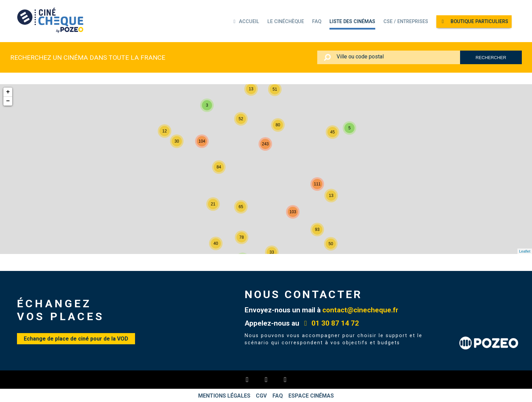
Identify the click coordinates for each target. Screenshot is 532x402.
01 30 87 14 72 (330, 323)
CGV (261, 395)
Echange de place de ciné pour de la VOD (76, 339)
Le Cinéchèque (286, 22)
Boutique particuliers (474, 22)
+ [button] (8, 92)
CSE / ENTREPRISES (406, 22)
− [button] (8, 101)
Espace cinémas (313, 395)
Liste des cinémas (352, 22)
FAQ (317, 22)
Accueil (245, 22)
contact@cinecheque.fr (360, 310)
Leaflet (525, 251)
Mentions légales (223, 395)
